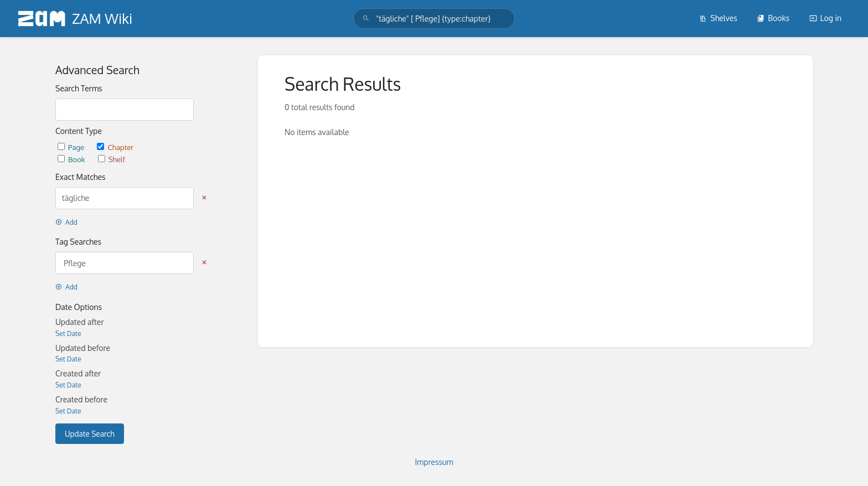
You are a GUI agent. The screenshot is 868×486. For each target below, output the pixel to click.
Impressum (434, 462)
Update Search (90, 434)
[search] (434, 19)
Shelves (718, 18)
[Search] (366, 19)
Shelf (112, 159)
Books (773, 18)
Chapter (115, 147)
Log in (825, 18)
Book (72, 159)
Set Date (68, 334)
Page (72, 147)
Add (66, 222)
